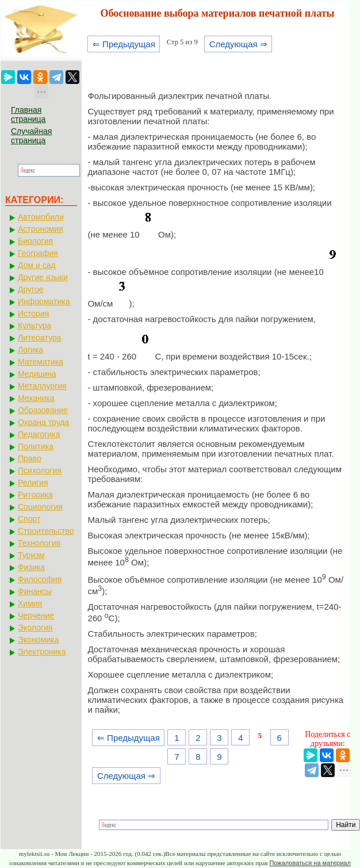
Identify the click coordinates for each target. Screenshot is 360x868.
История (33, 313)
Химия (30, 603)
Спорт (29, 519)
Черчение (36, 615)
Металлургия (42, 386)
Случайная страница (31, 136)
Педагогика (39, 434)
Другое (30, 289)
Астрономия (41, 229)
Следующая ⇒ (238, 44)
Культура (35, 326)
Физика (31, 567)
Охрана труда (43, 422)
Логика (30, 350)
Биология (35, 241)
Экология (35, 628)
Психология (40, 471)
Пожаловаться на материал (310, 863)
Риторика (35, 495)
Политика (36, 446)
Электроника (42, 652)
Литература (39, 338)
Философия (40, 579)
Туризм (31, 555)
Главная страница (28, 114)
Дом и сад (37, 265)
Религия (33, 483)
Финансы (35, 591)
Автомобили (41, 217)
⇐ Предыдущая (124, 44)
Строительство (46, 531)
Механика (36, 398)
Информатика (44, 301)
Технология (39, 543)
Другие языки (43, 277)
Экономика (38, 640)
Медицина (37, 374)
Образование (43, 410)
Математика (41, 362)
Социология (40, 507)
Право (30, 458)
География (38, 253)
